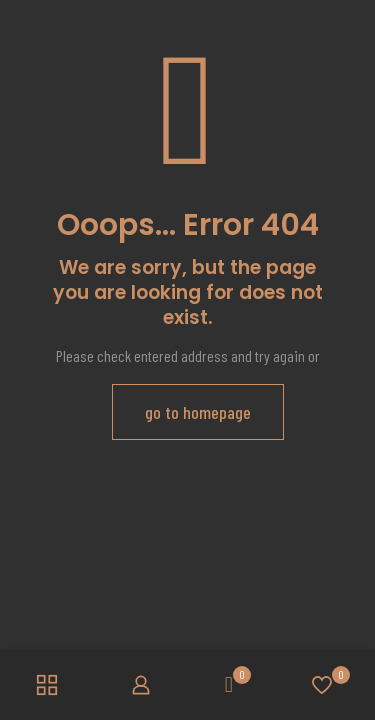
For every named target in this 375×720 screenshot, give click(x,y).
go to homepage (198, 412)
